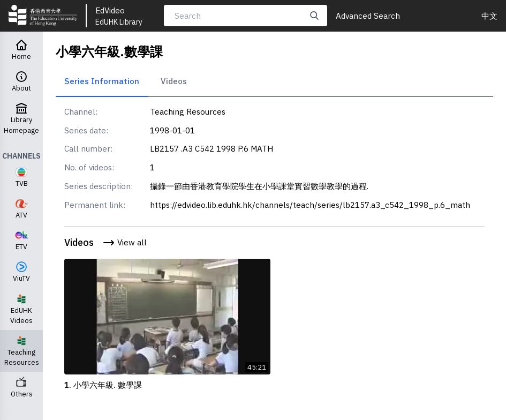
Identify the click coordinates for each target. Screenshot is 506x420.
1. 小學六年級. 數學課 (103, 385)
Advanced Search (368, 16)
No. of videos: (89, 167)
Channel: (81, 111)
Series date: (86, 130)
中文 (489, 16)
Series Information (102, 81)
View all (124, 243)
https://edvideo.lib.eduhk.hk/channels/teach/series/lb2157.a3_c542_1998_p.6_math (310, 205)
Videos (174, 81)
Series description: (99, 186)
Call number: (88, 148)
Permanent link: (95, 205)
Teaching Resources (188, 111)
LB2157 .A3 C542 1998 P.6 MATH (212, 148)
